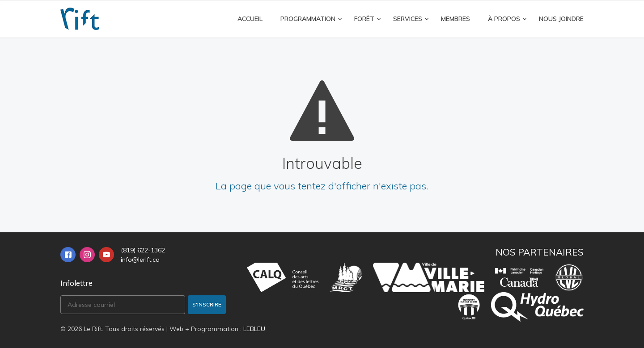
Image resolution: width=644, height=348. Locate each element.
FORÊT (364, 19)
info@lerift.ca (140, 260)
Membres (455, 19)
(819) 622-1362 (143, 250)
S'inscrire (207, 304)
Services (408, 19)
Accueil (250, 19)
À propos (504, 19)
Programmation (308, 19)
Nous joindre (561, 19)
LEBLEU (254, 329)
